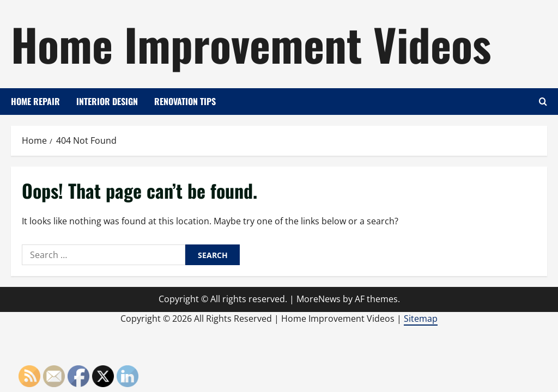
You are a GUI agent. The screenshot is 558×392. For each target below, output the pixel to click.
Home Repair (35, 101)
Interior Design (107, 101)
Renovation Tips (185, 101)
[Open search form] (543, 102)
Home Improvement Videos (251, 44)
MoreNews (319, 299)
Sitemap (421, 318)
